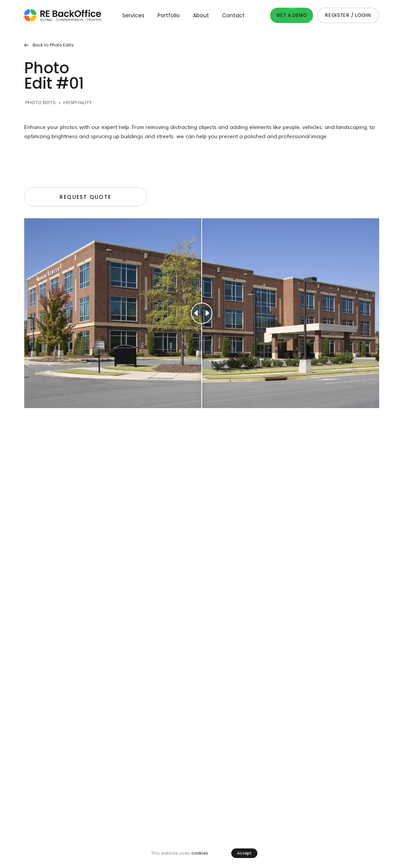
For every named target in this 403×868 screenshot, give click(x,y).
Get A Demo (292, 15)
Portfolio (169, 15)
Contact (233, 15)
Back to (49, 45)
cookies (200, 853)
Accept (244, 853)
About (201, 15)
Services (133, 15)
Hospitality (78, 103)
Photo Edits (40, 103)
